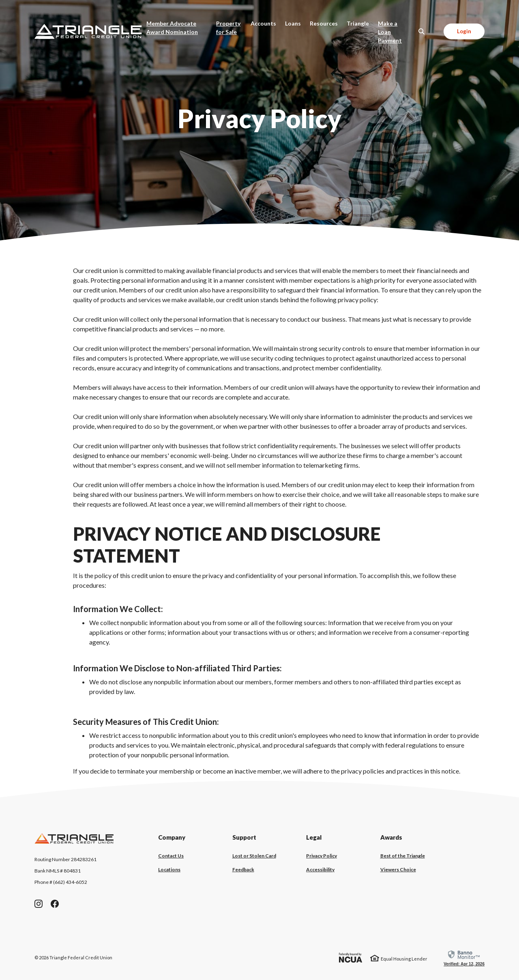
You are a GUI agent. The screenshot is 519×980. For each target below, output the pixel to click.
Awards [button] (391, 837)
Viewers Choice (398, 870)
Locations (169, 869)
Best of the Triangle (403, 856)
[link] (464, 958)
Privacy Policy (322, 856)
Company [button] (172, 837)
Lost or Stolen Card (254, 856)
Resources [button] (324, 23)
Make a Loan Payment (397, 32)
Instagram (39, 904)
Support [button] (244, 837)
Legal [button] (314, 837)
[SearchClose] (422, 31)
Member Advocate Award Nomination (179, 28)
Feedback (243, 870)
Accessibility (320, 869)
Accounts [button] (263, 23)
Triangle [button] (358, 23)
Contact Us (171, 856)
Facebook (55, 904)
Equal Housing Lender (404, 959)
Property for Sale (228, 28)
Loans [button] (293, 23)
